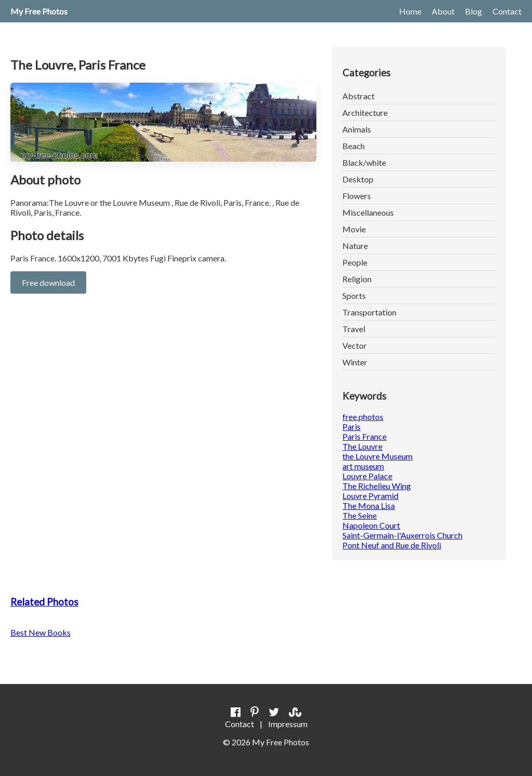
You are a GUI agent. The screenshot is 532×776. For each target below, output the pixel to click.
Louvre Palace (367, 476)
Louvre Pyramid (370, 496)
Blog (474, 11)
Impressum (288, 724)
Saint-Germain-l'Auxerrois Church (402, 535)
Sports (354, 295)
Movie (354, 229)
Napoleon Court (371, 525)
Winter (355, 362)
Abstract (358, 96)
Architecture (365, 113)
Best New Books (41, 632)
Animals (357, 129)
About (443, 11)
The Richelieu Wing (377, 486)
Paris (351, 426)
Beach (354, 146)
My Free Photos (39, 11)
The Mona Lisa (369, 505)
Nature (355, 246)
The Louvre (362, 446)
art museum (363, 466)
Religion (357, 279)
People (355, 262)
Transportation (369, 312)
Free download (48, 282)
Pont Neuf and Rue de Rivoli (392, 545)
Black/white (364, 162)
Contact (507, 11)
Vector (355, 345)
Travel (354, 329)
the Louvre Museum (377, 456)
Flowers (357, 196)
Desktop (358, 179)
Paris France (364, 436)
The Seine (360, 515)
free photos (363, 417)
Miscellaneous (368, 212)
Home (410, 11)
